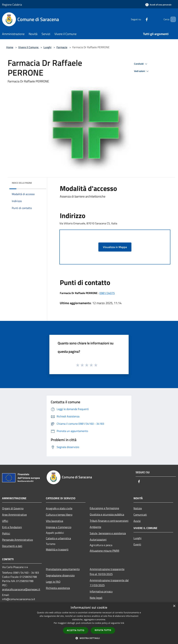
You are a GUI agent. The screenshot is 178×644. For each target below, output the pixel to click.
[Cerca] (172, 19)
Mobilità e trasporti (57, 549)
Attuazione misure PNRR (104, 551)
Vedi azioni (142, 71)
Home (10, 47)
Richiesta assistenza (58, 588)
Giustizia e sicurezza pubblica (107, 514)
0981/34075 (107, 293)
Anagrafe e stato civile (59, 508)
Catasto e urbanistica (58, 538)
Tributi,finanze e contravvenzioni (109, 521)
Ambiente (95, 527)
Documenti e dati (12, 546)
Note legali (96, 598)
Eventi (137, 544)
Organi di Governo (13, 508)
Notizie (138, 508)
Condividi (141, 64)
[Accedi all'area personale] (158, 5)
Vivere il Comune (29, 47)
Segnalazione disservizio (60, 575)
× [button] (174, 606)
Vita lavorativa (54, 521)
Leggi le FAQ (53, 582)
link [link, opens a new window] (122, 623)
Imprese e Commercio (59, 527)
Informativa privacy (101, 591)
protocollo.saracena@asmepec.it (21, 589)
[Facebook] (141, 19)
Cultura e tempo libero (59, 515)
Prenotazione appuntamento (63, 569)
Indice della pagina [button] (22, 183)
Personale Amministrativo (17, 540)
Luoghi (47, 47)
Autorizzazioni (98, 539)
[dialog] (89, 623)
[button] (89, 638)
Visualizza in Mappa (115, 247)
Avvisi (137, 521)
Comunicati (140, 515)
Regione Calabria (12, 5)
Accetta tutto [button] (76, 630)
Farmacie (62, 47)
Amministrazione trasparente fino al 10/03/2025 (107, 572)
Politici (6, 533)
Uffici (5, 521)
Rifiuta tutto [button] (103, 630)
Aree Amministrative (14, 515)
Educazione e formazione (104, 508)
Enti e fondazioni (12, 527)
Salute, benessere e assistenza (108, 533)
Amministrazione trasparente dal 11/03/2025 (109, 583)
